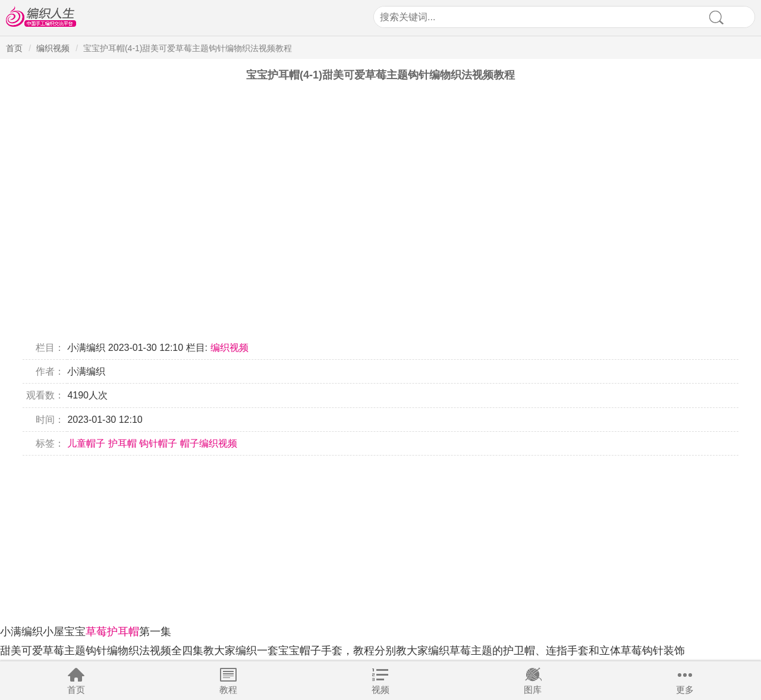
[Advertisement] (357, 539)
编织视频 (53, 48)
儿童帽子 (86, 443)
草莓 (96, 632)
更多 (685, 690)
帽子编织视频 (209, 443)
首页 (76, 690)
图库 (533, 690)
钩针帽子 (158, 443)
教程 (228, 690)
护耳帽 (122, 443)
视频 (380, 690)
